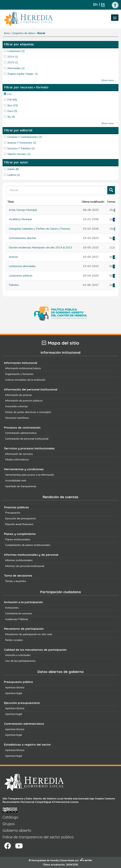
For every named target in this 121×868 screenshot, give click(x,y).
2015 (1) (13, 62)
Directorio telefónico (17, 418)
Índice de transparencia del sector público (38, 837)
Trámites (14, 285)
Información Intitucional (21, 363)
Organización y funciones (19, 374)
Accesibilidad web (16, 481)
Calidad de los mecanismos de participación (35, 650)
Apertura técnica (15, 687)
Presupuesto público (18, 682)
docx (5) (12, 111)
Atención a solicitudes (18, 655)
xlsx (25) (13, 105)
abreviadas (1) (16, 68)
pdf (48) (12, 100)
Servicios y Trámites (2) (21, 149)
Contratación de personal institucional (27, 439)
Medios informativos (17, 460)
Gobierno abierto (17, 830)
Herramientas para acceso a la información (30, 475)
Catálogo (10, 817)
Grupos (9, 824)
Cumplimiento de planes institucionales (28, 545)
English (95, 5)
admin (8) (13, 169)
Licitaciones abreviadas (22, 266)
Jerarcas (13, 257)
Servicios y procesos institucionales (29, 448)
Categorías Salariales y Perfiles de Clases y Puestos (40, 229)
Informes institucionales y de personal (31, 555)
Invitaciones (12, 608)
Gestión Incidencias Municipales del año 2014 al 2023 (41, 248)
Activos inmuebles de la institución (25, 380)
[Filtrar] (111, 190)
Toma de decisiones (18, 575)
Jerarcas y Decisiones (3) (22, 143)
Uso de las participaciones (20, 661)
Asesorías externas (16, 406)
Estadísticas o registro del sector (28, 744)
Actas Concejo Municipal (23, 210)
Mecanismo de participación (24, 629)
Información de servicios (19, 454)
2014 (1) (13, 57)
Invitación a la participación (23, 602)
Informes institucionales (19, 560)
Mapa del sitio (60, 343)
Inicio (7, 33)
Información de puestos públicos (24, 401)
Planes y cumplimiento (20, 534)
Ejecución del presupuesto (21, 518)
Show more (108, 80)
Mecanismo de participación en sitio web (29, 634)
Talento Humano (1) (19, 154)
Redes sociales (14, 640)
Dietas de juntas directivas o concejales (28, 412)
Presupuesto (13, 513)
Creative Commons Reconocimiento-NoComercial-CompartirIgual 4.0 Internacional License (59, 800)
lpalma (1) (14, 175)
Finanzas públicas (16, 507)
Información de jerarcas (18, 395)
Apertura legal (14, 693)
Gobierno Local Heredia (59, 799)
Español (103, 5)
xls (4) (11, 117)
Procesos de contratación (22, 427)
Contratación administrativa (21, 433)
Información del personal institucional (31, 389)
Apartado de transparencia (21, 486)
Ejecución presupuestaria (22, 703)
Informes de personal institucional (25, 566)
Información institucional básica (23, 368)
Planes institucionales (18, 539)
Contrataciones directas (22, 238)
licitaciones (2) (16, 51)
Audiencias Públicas (17, 619)
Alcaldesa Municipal (20, 219)
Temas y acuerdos (16, 581)
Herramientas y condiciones (24, 469)
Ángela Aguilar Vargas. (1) (23, 74)
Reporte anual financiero (19, 524)
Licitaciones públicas (21, 276)
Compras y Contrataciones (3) (25, 137)
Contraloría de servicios (19, 613)
